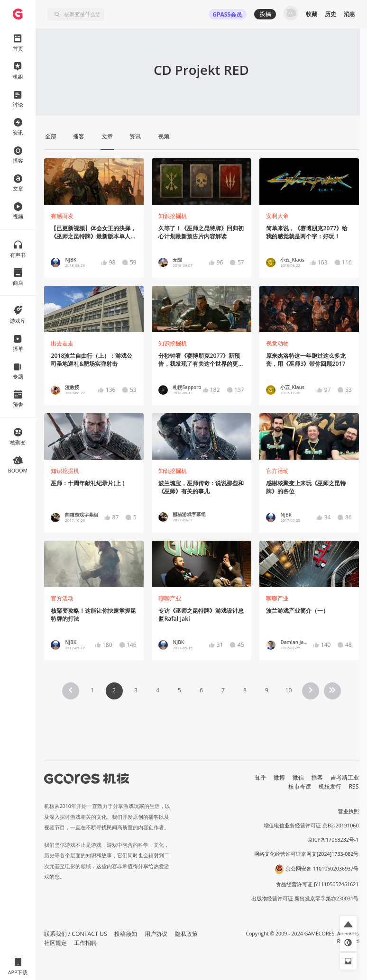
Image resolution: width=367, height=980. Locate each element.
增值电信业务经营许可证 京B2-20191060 (311, 826)
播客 (317, 777)
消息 (349, 14)
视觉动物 (277, 343)
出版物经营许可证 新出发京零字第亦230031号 (305, 898)
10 (288, 690)
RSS (354, 786)
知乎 (261, 777)
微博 (279, 777)
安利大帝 (277, 216)
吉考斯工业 (345, 777)
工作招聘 (85, 943)
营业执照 (349, 811)
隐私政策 (186, 934)
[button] (348, 924)
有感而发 (62, 216)
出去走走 (62, 343)
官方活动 (277, 471)
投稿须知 (126, 934)
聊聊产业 (170, 598)
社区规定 (55, 943)
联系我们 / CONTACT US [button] (76, 934)
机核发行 (330, 786)
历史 (330, 14)
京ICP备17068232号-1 (333, 840)
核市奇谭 (300, 786)
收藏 (312, 14)
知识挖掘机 (173, 216)
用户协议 (156, 934)
